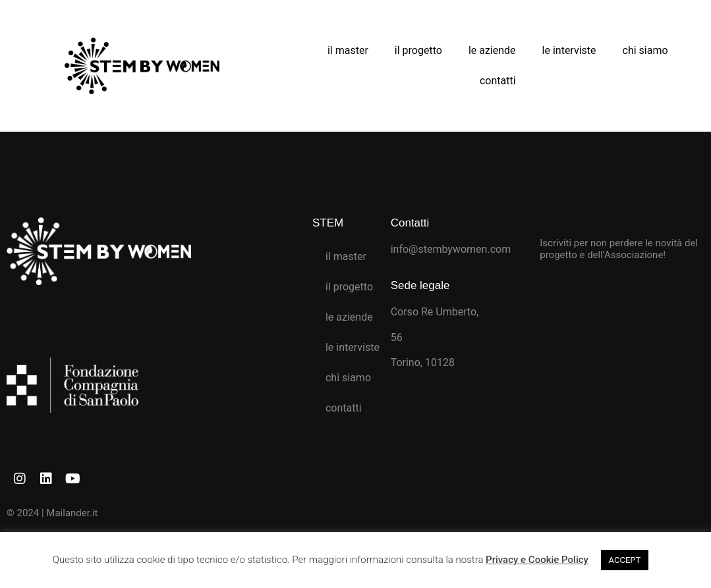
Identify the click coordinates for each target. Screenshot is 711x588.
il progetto (418, 50)
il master (348, 50)
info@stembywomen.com (451, 249)
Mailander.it (72, 513)
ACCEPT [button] (625, 560)
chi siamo (645, 50)
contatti (498, 81)
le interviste (569, 50)
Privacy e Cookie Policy (537, 560)
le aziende (492, 50)
